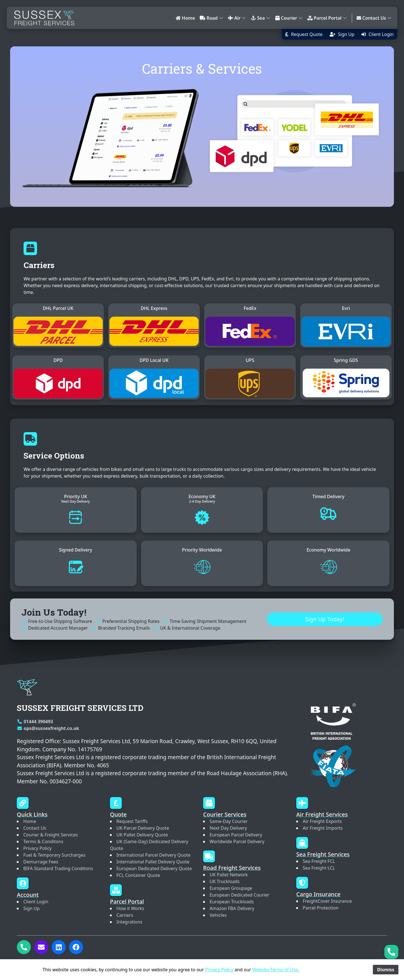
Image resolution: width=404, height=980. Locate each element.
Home (185, 18)
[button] (304, 34)
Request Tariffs (132, 821)
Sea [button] (261, 18)
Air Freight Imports (323, 828)
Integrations (129, 922)
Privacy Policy (37, 848)
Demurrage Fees (41, 862)
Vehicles (218, 915)
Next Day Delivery (228, 828)
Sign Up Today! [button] (325, 625)
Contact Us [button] (374, 18)
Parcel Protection (321, 908)
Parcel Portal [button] (327, 18)
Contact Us (35, 828)
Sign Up (31, 908)
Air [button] (237, 18)
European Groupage (231, 888)
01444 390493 (35, 722)
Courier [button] (289, 18)
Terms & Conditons (43, 841)
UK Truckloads (225, 881)
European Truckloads (232, 902)
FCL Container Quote (138, 875)
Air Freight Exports (322, 821)
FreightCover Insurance (327, 901)
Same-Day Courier (229, 821)
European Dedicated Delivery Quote (154, 868)
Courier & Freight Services (51, 835)
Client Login (36, 902)
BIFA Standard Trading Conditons (58, 868)
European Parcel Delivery (236, 835)
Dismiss (386, 970)
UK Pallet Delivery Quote (142, 835)
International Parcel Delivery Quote (153, 855)
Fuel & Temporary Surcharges (54, 855)
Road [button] (212, 18)
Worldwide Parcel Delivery (237, 841)
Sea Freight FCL (319, 861)
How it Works (130, 908)
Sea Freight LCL (319, 868)
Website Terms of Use (275, 970)
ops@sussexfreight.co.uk (48, 728)
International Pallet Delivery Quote (153, 862)
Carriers (125, 915)
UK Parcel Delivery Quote (143, 828)
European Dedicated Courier (239, 895)
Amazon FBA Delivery (232, 908)
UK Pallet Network (229, 875)
